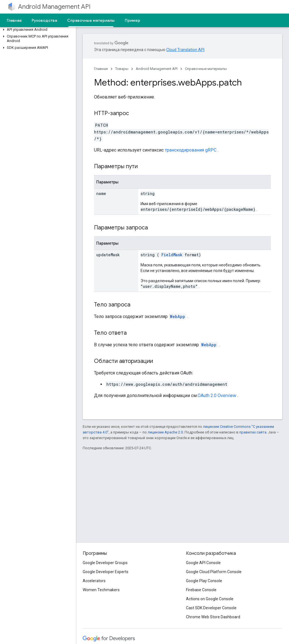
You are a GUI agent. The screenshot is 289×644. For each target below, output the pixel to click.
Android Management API (54, 7)
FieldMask (172, 255)
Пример (133, 20)
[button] (37, 30)
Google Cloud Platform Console (214, 572)
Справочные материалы (206, 69)
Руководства (44, 20)
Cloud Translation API (185, 50)
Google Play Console (204, 581)
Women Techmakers (101, 590)
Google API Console (203, 563)
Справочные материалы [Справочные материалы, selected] (91, 20)
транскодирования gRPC (191, 150)
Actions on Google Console (210, 599)
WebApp (178, 316)
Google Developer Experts (106, 572)
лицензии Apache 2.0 (165, 432)
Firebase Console (201, 590)
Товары (122, 69)
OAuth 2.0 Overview (217, 396)
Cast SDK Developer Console (211, 608)
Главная (14, 20)
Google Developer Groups (105, 563)
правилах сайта (253, 432)
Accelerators (94, 581)
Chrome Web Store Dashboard (213, 617)
